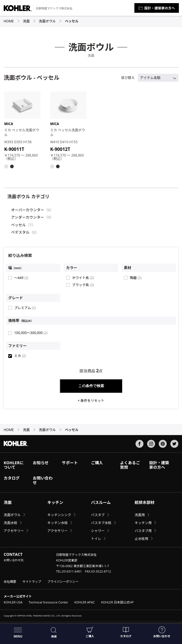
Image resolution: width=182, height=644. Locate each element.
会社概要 (10, 581)
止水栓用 (141, 539)
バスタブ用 (143, 531)
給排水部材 (145, 502)
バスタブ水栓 (101, 523)
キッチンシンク (59, 515)
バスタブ (98, 515)
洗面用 (140, 515)
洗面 (29, 21)
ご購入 (90, 632)
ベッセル (18, 225)
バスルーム (101, 502)
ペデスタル (20, 232)
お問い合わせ (162, 632)
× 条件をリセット (91, 401)
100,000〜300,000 (31, 333)
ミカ (20, 356)
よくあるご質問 (130, 465)
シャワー (98, 531)
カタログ (126, 632)
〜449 (21, 278)
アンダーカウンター (27, 217)
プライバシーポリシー (63, 581)
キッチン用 (143, 523)
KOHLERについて (14, 465)
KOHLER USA (13, 602)
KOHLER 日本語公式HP (118, 602)
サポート (70, 463)
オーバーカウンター (28, 210)
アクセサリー (14, 531)
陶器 (136, 278)
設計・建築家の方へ (157, 8)
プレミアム (25, 308)
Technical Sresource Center (48, 602)
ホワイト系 (83, 278)
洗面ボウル (50, 21)
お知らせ (41, 463)
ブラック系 (83, 285)
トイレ (96, 539)
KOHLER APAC (84, 602)
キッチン (55, 502)
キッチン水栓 (58, 523)
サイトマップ (32, 581)
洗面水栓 (10, 523)
